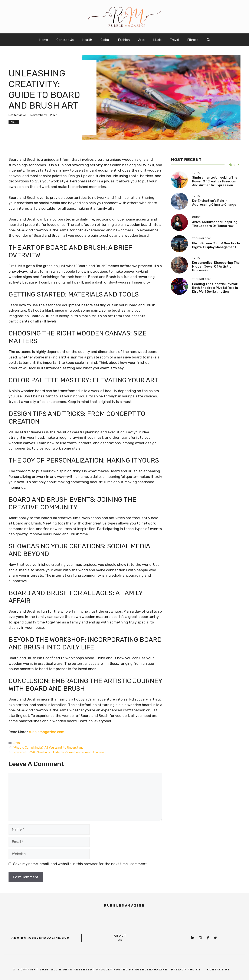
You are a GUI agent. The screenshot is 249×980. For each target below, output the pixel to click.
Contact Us (65, 40)
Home (44, 40)
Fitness (193, 40)
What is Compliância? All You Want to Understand (48, 748)
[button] (208, 40)
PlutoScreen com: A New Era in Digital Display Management (216, 245)
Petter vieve (17, 115)
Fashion (124, 40)
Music (157, 40)
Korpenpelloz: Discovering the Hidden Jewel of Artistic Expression (216, 266)
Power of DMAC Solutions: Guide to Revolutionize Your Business (59, 752)
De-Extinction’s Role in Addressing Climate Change (214, 203)
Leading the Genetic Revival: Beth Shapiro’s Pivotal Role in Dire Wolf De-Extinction (215, 288)
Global (105, 40)
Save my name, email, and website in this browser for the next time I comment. (80, 864)
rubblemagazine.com (47, 732)
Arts (141, 40)
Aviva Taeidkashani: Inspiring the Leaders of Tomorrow (215, 224)
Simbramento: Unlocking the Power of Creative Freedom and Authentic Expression (215, 181)
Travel (174, 40)
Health (87, 40)
